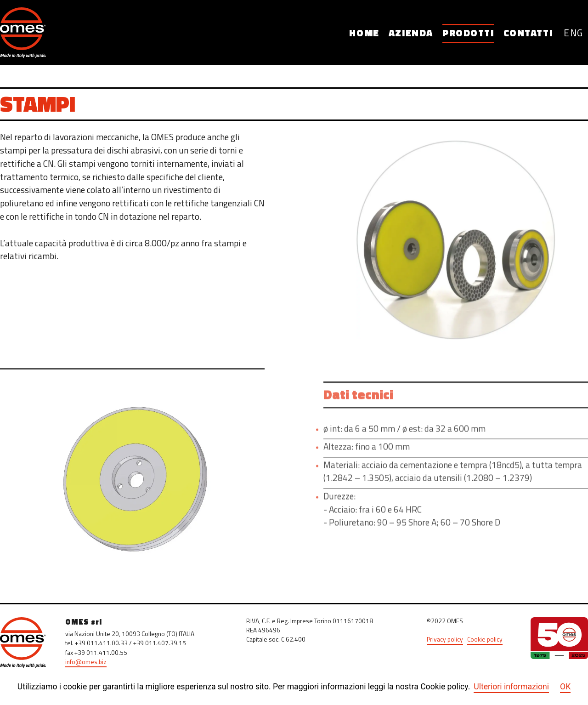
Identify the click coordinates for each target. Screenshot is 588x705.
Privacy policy (445, 640)
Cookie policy (485, 640)
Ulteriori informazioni (511, 687)
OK (565, 687)
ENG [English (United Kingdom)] (574, 34)
